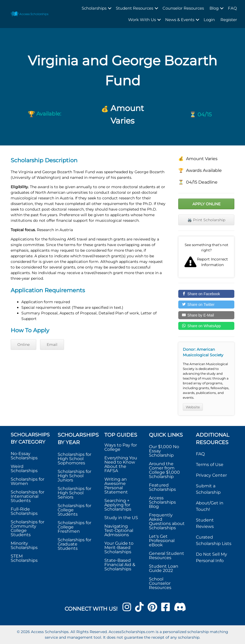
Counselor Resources (183, 8)
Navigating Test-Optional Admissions (119, 530)
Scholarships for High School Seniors (74, 493)
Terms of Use (210, 465)
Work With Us (142, 20)
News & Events (180, 20)
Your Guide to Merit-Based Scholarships (119, 548)
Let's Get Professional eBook (162, 541)
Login (209, 20)
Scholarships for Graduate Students (74, 544)
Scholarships (94, 8)
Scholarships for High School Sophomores (74, 459)
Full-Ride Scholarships (24, 511)
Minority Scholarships (24, 545)
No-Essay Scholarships (24, 456)
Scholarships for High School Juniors (74, 476)
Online (23, 345)
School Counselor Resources (160, 583)
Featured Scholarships (163, 487)
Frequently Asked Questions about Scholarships (167, 521)
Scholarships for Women (27, 481)
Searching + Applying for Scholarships (118, 505)
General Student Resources (167, 556)
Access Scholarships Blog (162, 502)
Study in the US (121, 518)
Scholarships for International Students (27, 496)
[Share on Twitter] (206, 305)
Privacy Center (211, 475)
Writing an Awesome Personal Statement (116, 486)
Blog (214, 8)
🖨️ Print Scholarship (206, 220)
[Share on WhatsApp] (206, 326)
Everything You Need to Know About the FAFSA (121, 464)
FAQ (232, 8)
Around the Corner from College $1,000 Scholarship (164, 470)
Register (229, 20)
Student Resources (135, 8)
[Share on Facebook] (206, 294)
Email (52, 345)
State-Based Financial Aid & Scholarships (120, 565)
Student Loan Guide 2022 (164, 568)
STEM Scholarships (24, 558)
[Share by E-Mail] (206, 315)
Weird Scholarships (24, 469)
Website (193, 407)
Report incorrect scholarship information (206, 257)
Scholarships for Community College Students (27, 528)
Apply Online (206, 204)
